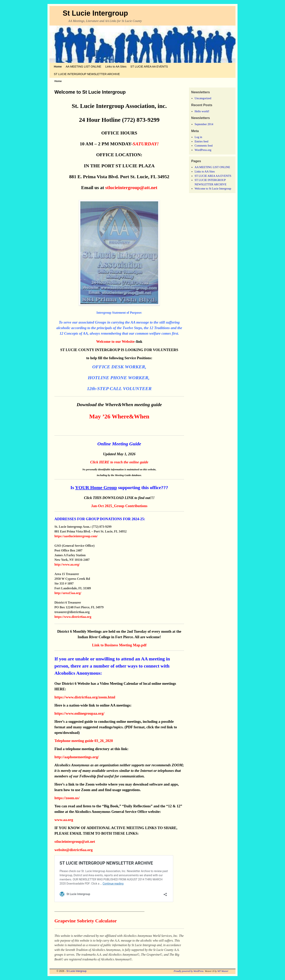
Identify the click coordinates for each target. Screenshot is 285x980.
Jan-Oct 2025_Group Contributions (119, 506)
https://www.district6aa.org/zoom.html (85, 697)
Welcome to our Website (115, 341)
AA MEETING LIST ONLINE (84, 67)
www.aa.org (64, 820)
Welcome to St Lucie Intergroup (213, 189)
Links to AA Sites (116, 67)
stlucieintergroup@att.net (131, 188)
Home (58, 67)
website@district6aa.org (74, 850)
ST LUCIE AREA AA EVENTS (149, 67)
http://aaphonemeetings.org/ (77, 757)
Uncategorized (203, 98)
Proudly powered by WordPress (189, 971)
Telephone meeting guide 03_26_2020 (84, 741)
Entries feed (201, 141)
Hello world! (202, 111)
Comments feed (204, 146)
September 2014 (204, 124)
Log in (198, 137)
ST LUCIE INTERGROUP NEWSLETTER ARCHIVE (87, 74)
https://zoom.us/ (67, 798)
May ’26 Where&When (119, 416)
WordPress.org (203, 150)
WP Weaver (223, 971)
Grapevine (66, 921)
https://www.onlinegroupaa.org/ (79, 713)
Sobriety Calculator (97, 921)
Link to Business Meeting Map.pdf (119, 645)
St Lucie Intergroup (95, 13)
